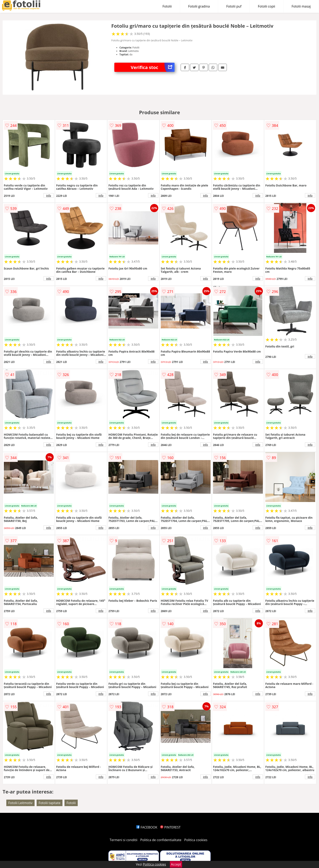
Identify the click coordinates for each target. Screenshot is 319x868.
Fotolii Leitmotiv (20, 803)
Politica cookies (196, 840)
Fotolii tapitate (50, 803)
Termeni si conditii (124, 840)
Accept (176, 864)
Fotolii (167, 6)
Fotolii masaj (301, 6)
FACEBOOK (147, 827)
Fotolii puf (234, 6)
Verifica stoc (153, 67)
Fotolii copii (267, 6)
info (49, 195)
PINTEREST (170, 827)
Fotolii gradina (199, 6)
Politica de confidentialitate (161, 840)
